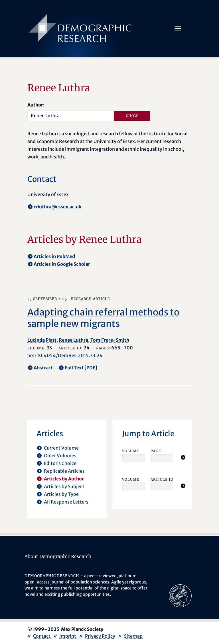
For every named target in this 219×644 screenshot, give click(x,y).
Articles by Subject (64, 486)
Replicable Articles (64, 471)
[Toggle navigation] (178, 29)
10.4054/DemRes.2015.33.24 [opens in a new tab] (70, 355)
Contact (42, 636)
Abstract (43, 368)
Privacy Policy (100, 636)
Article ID (162, 479)
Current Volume (61, 448)
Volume (131, 451)
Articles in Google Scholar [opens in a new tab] (62, 264)
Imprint (68, 636)
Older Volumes (60, 456)
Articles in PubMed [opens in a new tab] (54, 256)
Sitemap (133, 636)
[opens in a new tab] (180, 595)
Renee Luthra (73, 340)
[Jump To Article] (183, 457)
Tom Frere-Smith (110, 340)
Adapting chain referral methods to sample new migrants (103, 318)
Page (156, 451)
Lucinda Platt (42, 340)
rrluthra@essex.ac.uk (58, 207)
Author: (36, 105)
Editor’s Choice (60, 463)
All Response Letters (66, 502)
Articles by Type (61, 494)
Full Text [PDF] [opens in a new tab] (81, 368)
